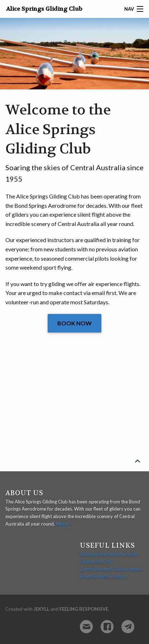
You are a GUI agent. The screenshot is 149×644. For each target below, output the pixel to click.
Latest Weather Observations (111, 569)
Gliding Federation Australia (109, 554)
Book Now (74, 323)
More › (63, 524)
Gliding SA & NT (97, 562)
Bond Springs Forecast (103, 576)
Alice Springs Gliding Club (44, 9)
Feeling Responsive (84, 609)
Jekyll (42, 609)
